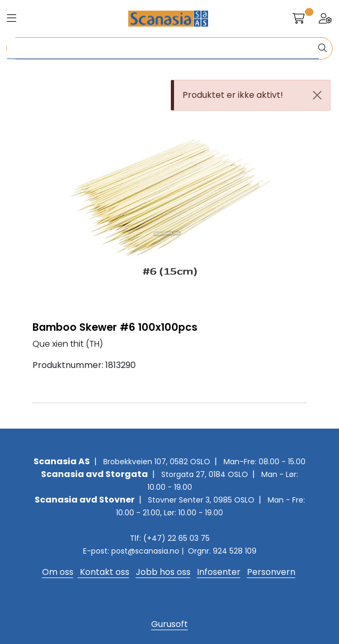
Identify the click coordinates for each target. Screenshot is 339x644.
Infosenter (219, 572)
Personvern (271, 572)
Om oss (58, 572)
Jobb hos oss (163, 572)
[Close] (317, 95)
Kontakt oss (104, 572)
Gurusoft (169, 624)
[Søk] (163, 48)
